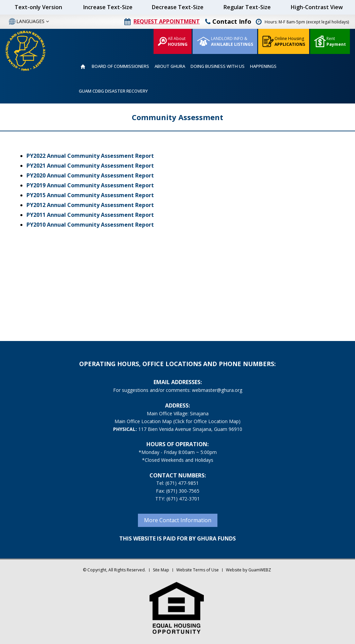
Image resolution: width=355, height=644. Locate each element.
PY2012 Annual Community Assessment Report (90, 205)
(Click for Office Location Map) (207, 421)
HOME (83, 67)
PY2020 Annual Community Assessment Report (90, 175)
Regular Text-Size (247, 7)
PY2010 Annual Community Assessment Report (90, 225)
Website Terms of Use (198, 570)
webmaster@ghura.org (217, 390)
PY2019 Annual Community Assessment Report (90, 185)
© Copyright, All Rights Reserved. (114, 570)
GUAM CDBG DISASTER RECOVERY (113, 91)
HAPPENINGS (263, 66)
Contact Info (228, 21)
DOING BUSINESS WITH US (218, 66)
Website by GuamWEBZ (248, 570)
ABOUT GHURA (170, 66)
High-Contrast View (317, 7)
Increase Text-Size (108, 7)
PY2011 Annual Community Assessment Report (90, 215)
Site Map (161, 570)
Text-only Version (38, 7)
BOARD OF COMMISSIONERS (120, 66)
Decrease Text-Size (178, 7)
